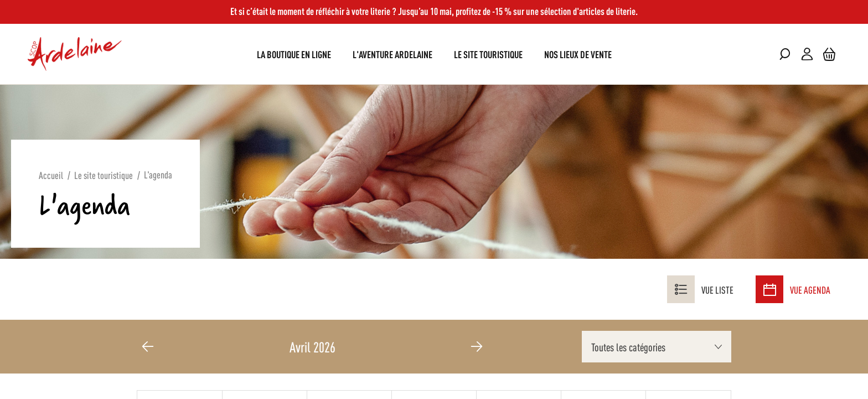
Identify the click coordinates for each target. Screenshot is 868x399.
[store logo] (75, 54)
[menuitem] (294, 54)
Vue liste (700, 289)
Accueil (51, 175)
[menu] (434, 54)
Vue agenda (793, 289)
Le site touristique (104, 175)
